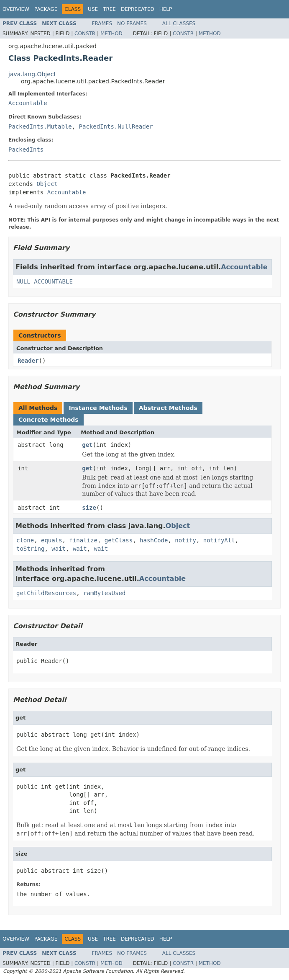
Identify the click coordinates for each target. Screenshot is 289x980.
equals (52, 540)
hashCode (154, 540)
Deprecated (138, 9)
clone (25, 540)
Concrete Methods (49, 420)
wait (59, 549)
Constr (85, 34)
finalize (83, 540)
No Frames (132, 23)
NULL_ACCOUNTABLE (45, 281)
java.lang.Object (32, 74)
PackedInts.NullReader (116, 126)
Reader (28, 361)
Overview (16, 9)
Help (166, 9)
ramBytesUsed (104, 593)
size (89, 508)
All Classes (179, 23)
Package (46, 9)
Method (111, 34)
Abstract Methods (168, 408)
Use (93, 9)
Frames (102, 23)
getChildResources (46, 593)
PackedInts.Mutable (40, 126)
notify (185, 540)
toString (30, 549)
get (87, 445)
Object (47, 184)
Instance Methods (98, 408)
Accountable (28, 103)
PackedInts (26, 150)
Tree (109, 9)
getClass (119, 540)
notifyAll (219, 540)
